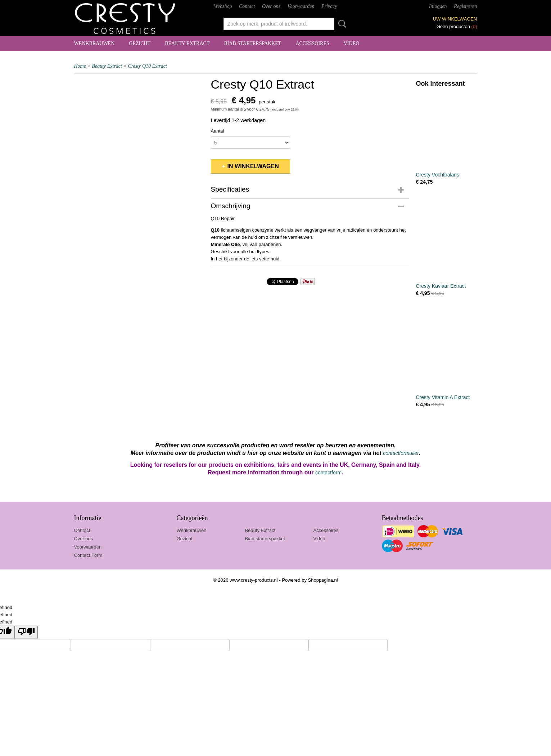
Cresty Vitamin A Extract (443, 397)
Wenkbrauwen (94, 43)
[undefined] (26, 632)
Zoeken (341, 24)
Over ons (271, 6)
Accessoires (312, 43)
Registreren (465, 6)
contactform (328, 473)
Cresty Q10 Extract (147, 66)
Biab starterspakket (252, 43)
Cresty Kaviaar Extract (441, 286)
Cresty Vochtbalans (438, 175)
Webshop (223, 6)
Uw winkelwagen (455, 19)
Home (80, 66)
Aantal (218, 131)
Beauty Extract (187, 43)
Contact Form (88, 555)
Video (352, 43)
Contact (247, 6)
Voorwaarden (301, 6)
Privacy (329, 6)
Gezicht (140, 43)
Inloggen (438, 6)
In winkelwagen (253, 166)
